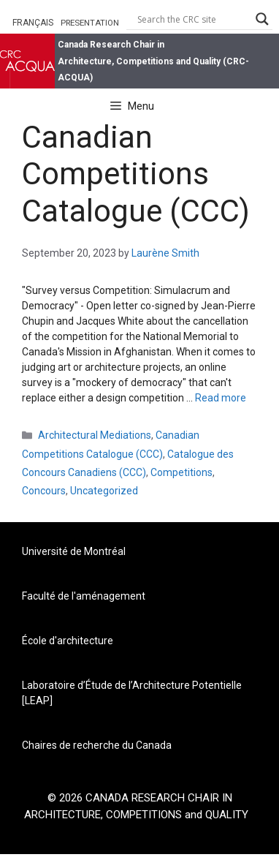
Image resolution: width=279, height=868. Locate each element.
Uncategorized (104, 491)
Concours (44, 491)
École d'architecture (68, 641)
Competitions (181, 472)
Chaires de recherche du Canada (97, 745)
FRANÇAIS (33, 23)
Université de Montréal (74, 551)
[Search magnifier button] (262, 19)
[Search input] (193, 19)
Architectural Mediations (95, 435)
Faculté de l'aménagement (84, 596)
